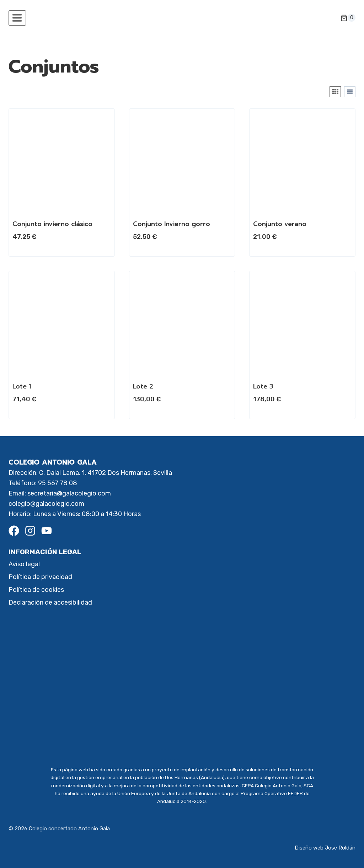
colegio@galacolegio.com (46, 504)
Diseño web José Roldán (325, 848)
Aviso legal (24, 564)
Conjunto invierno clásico (52, 224)
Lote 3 (263, 386)
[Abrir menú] (17, 18)
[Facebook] (14, 531)
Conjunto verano (280, 224)
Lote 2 (143, 386)
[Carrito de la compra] (348, 18)
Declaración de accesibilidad (50, 602)
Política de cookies (36, 590)
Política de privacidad (40, 577)
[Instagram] (30, 531)
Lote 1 (22, 386)
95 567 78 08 (58, 483)
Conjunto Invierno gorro (172, 224)
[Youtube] (47, 531)
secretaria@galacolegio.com (69, 493)
